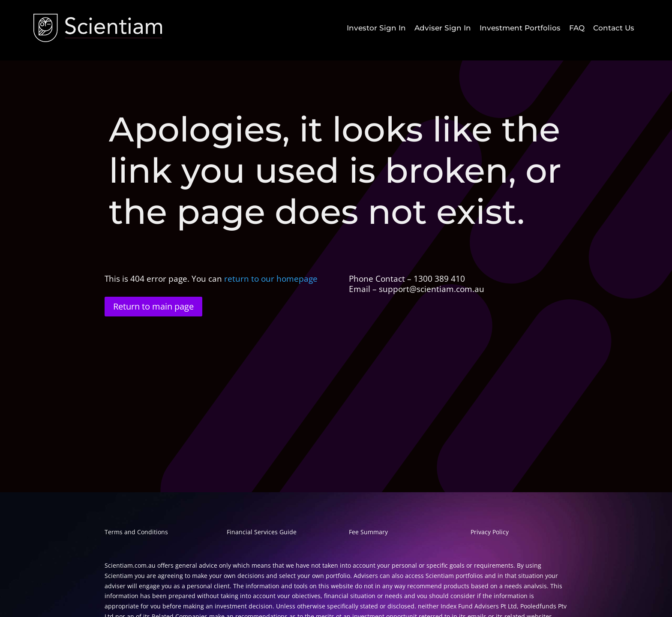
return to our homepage (272, 279)
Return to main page (153, 306)
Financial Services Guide (262, 532)
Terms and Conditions (136, 532)
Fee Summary (368, 532)
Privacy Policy (490, 532)
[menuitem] (376, 28)
